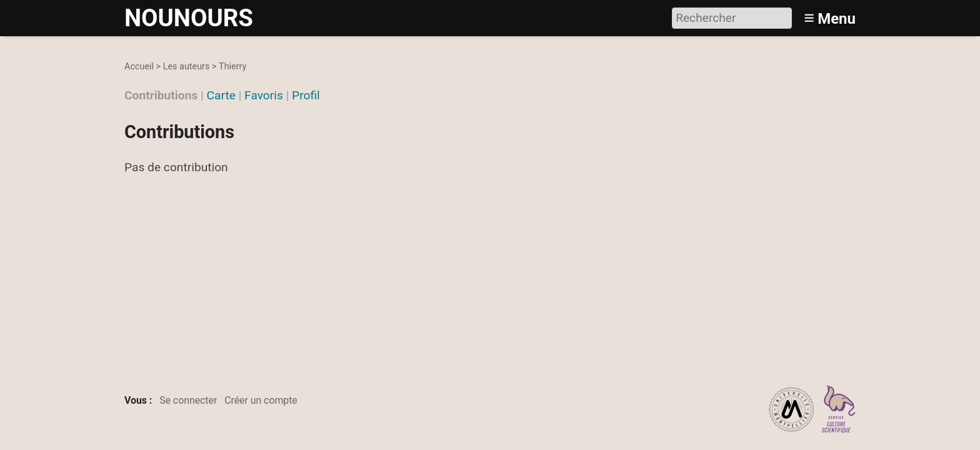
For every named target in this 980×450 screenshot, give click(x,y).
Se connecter (188, 400)
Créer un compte (261, 400)
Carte (221, 95)
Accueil (139, 67)
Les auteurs (187, 67)
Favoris (264, 95)
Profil (306, 95)
